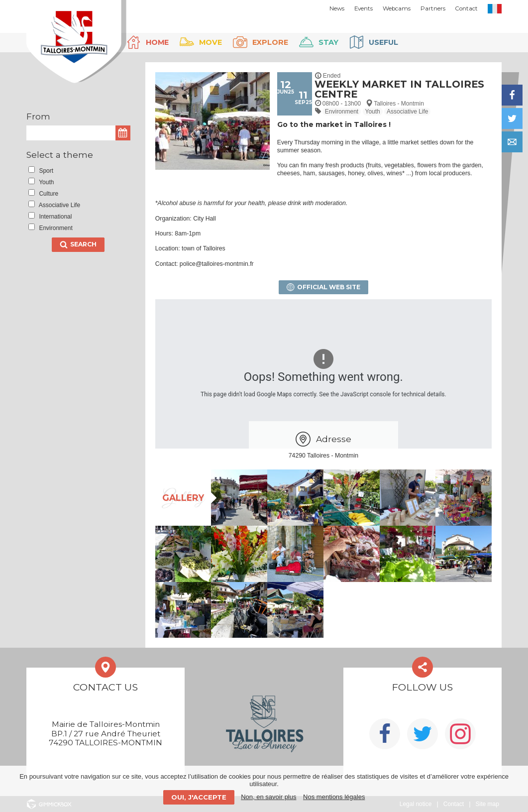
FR (495, 9)
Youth (373, 112)
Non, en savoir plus (268, 797)
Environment (342, 112)
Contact (467, 8)
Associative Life (407, 112)
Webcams (397, 8)
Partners (433, 8)
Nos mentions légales (334, 797)
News (337, 8)
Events (364, 8)
